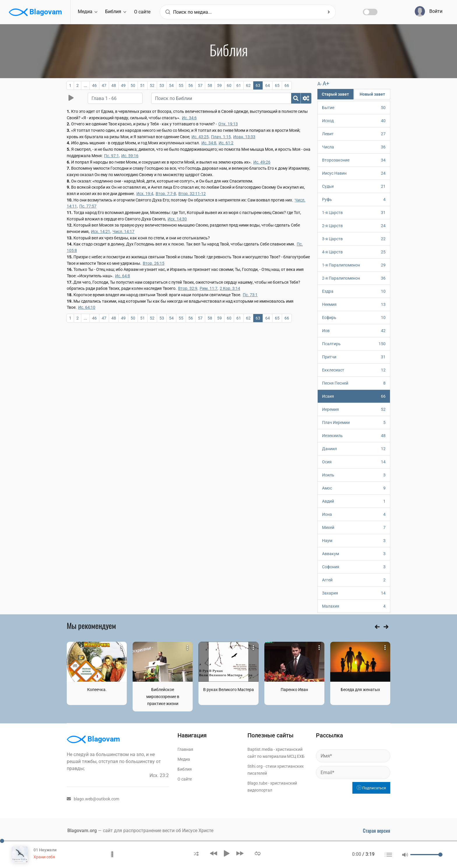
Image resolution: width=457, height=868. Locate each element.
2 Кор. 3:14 (230, 288)
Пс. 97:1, (112, 156)
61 (239, 85)
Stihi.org (255, 766)
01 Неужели (45, 850)
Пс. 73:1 (250, 295)
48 (114, 85)
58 (210, 85)
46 (94, 85)
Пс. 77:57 (88, 206)
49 (123, 85)
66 (287, 85)
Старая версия (377, 831)
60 (229, 85)
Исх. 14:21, (101, 232)
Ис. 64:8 (123, 276)
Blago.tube (257, 783)
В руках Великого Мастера (228, 690)
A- (319, 84)
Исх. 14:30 (177, 219)
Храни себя (44, 857)
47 (104, 85)
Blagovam (35, 12)
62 (248, 85)
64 (268, 85)
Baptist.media (260, 749)
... (85, 85)
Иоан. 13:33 (244, 137)
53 (162, 85)
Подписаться (371, 788)
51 (143, 85)
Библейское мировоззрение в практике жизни (163, 697)
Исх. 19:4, (145, 194)
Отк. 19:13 (228, 124)
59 (219, 85)
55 (181, 85)
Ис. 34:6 (189, 118)
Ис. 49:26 (262, 162)
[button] (196, 853)
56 (191, 85)
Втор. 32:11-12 (192, 194)
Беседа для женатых (360, 690)
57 (200, 85)
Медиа (88, 12)
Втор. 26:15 (154, 263)
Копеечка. (97, 690)
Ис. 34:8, (209, 143)
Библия (116, 12)
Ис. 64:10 (87, 307)
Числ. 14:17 (123, 232)
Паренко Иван (294, 690)
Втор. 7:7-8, (166, 194)
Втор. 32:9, (188, 288)
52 (152, 85)
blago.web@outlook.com (93, 799)
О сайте (142, 12)
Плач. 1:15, (221, 137)
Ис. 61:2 (226, 143)
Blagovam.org (82, 831)
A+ (326, 84)
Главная (185, 749)
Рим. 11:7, (209, 288)
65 (277, 85)
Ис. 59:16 (130, 156)
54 (171, 85)
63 (258, 85)
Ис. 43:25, (201, 137)
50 (133, 85)
